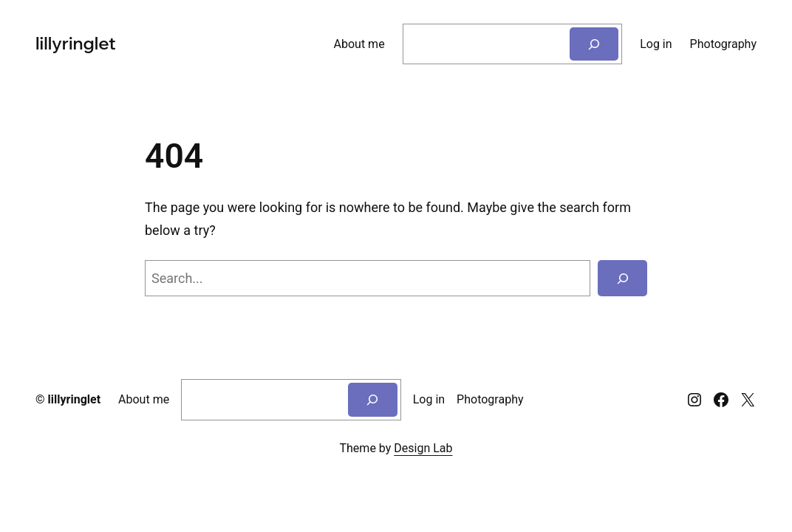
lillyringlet (74, 44)
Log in (656, 44)
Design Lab (423, 448)
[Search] (594, 44)
